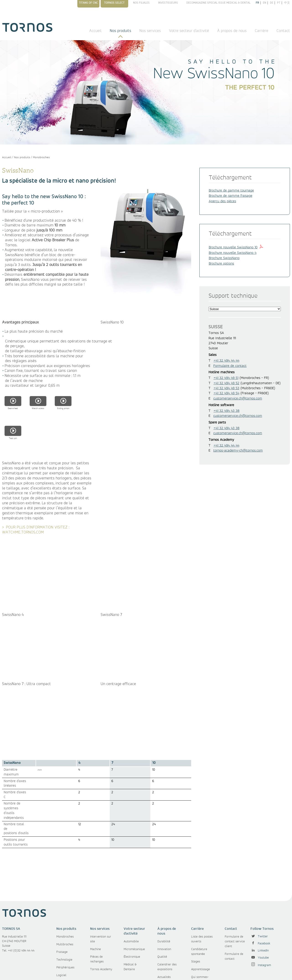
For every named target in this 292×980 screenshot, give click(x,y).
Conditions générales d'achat (117, 973)
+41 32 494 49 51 (226, 378)
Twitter (259, 899)
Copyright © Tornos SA (38, 973)
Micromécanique (134, 912)
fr (257, 3)
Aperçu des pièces (222, 201)
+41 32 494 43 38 (227, 411)
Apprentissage (201, 932)
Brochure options (221, 264)
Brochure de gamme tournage (231, 191)
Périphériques (65, 930)
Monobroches (41, 157)
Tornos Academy (101, 932)
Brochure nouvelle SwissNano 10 (233, 247)
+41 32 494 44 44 (226, 361)
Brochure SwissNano (224, 258)
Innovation (164, 912)
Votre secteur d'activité (189, 31)
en (265, 3)
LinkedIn (260, 913)
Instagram (261, 928)
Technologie (64, 922)
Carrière (262, 31)
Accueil (95, 31)
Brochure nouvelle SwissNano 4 (233, 253)
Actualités (164, 940)
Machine (95, 912)
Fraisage (62, 915)
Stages (196, 924)
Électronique (132, 920)
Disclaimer (197, 973)
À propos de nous (232, 31)
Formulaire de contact (230, 366)
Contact (283, 31)
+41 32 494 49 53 (226, 388)
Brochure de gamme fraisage (231, 196)
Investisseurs (168, 3)
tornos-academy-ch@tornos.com (238, 451)
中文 (287, 3)
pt (279, 3)
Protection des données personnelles (163, 973)
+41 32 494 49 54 (226, 393)
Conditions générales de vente (76, 973)
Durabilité (164, 904)
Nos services (150, 31)
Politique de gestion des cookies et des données (237, 973)
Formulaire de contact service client (235, 904)
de (272, 3)
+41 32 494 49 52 (226, 383)
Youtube (260, 920)
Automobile (131, 904)
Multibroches (65, 907)
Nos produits (120, 31)
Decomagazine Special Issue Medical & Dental (218, 3)
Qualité (162, 920)
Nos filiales (141, 3)
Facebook (260, 906)
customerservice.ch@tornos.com (238, 399)
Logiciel (61, 938)
